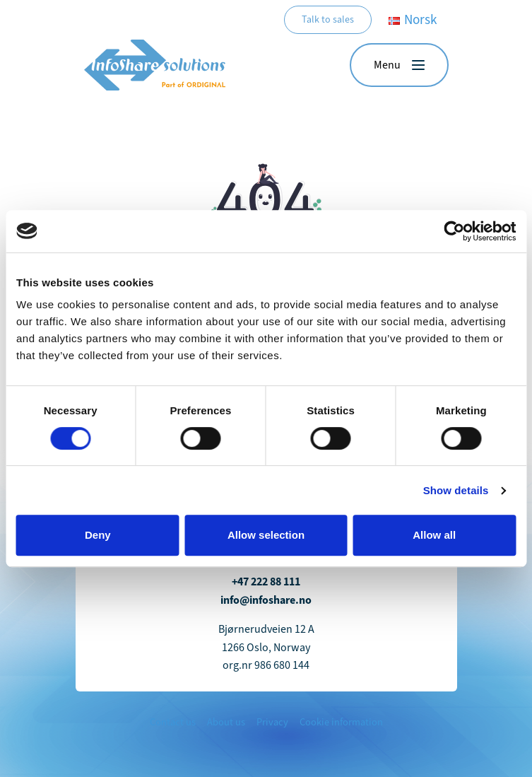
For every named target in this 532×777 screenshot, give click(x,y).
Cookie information (341, 722)
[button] (399, 65)
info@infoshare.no (266, 600)
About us (226, 722)
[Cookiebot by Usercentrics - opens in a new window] (454, 231)
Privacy (272, 722)
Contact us (173, 722)
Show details (456, 490)
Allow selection (266, 535)
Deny (98, 535)
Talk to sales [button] (328, 19)
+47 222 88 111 (266, 582)
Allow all (434, 535)
